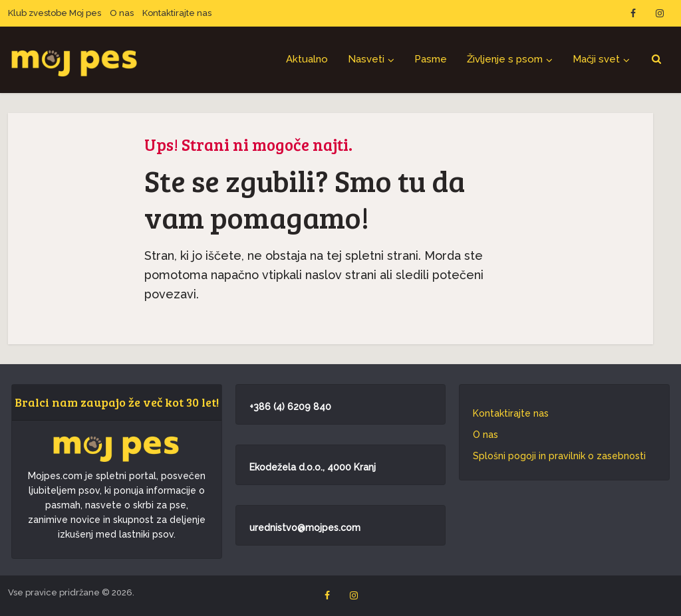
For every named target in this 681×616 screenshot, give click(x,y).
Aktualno (307, 59)
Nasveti (366, 59)
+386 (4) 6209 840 (290, 407)
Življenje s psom (505, 59)
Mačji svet (596, 59)
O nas (122, 13)
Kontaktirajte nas (177, 13)
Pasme (431, 59)
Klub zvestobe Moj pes (55, 13)
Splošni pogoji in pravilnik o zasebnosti (559, 456)
